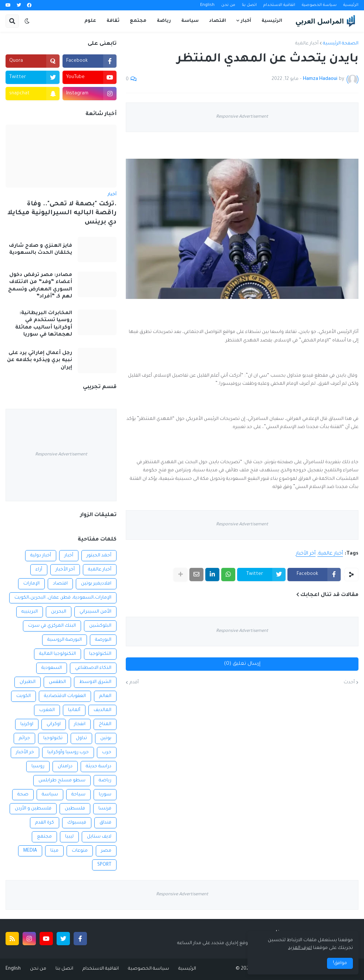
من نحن (228, 5)
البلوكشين (100, 626)
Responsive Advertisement (242, 117)
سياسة (50, 795)
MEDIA (30, 851)
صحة (23, 795)
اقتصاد (60, 584)
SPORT (104, 865)
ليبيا (69, 837)
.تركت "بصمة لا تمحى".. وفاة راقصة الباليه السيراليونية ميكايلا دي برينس (62, 213)
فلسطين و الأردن (33, 809)
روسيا (38, 767)
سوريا (105, 795)
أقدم (134, 683)
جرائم (24, 738)
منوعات (80, 851)
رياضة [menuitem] (164, 21)
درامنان (65, 767)
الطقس (57, 682)
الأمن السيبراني (95, 612)
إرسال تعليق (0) (242, 664)
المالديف (102, 710)
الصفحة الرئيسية (341, 44)
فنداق (105, 823)
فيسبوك (77, 823)
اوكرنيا (27, 724)
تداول (81, 738)
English (207, 5)
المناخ (105, 724)
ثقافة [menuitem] (113, 21)
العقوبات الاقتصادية (65, 696)
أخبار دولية (41, 556)
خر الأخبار (25, 752)
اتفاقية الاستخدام (279, 5)
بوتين (106, 738)
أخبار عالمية (307, 44)
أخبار (69, 556)
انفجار (80, 724)
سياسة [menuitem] (190, 21)
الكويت (23, 696)
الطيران (28, 682)
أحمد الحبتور (99, 556)
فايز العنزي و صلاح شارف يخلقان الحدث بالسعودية (41, 250)
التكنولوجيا (100, 654)
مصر (106, 851)
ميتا (54, 851)
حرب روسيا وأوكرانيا (68, 752)
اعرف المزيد (300, 948)
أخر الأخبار (306, 554)
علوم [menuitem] (90, 21)
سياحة (78, 795)
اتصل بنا (249, 5)
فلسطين (75, 809)
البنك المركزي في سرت (52, 626)
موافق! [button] (340, 963)
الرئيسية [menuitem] (272, 21)
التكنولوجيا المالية (58, 654)
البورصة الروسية (65, 640)
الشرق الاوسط (95, 682)
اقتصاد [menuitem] (218, 21)
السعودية (52, 668)
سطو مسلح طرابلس (62, 781)
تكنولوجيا (53, 738)
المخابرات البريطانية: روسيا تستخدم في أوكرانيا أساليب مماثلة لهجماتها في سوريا (44, 324)
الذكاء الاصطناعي (93, 668)
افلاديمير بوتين (96, 584)
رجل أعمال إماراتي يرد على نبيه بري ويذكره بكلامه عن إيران (40, 360)
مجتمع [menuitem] (138, 21)
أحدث (349, 683)
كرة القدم (45, 823)
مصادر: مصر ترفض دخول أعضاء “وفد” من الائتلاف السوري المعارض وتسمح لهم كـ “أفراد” (40, 286)
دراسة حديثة (99, 767)
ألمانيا (74, 710)
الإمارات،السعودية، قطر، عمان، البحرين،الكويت (63, 598)
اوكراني (54, 724)
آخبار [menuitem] (246, 21)
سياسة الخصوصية (319, 5)
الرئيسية (351, 5)
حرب (107, 752)
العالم (105, 696)
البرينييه (30, 612)
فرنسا (105, 809)
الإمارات (31, 584)
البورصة (103, 640)
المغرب (47, 710)
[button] (27, 21)
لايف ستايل (99, 837)
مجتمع (44, 837)
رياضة (105, 781)
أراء (39, 570)
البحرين (59, 612)
